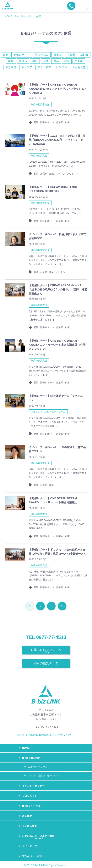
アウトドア (44, 67)
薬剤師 (84, 55)
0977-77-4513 (51, 637)
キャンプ (27, 67)
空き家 (79, 61)
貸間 (67, 61)
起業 (6, 55)
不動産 (71, 55)
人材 (46, 61)
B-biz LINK (39, 865)
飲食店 (23, 61)
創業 (56, 61)
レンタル (62, 67)
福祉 (35, 61)
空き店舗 (11, 67)
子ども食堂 (79, 67)
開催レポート (22, 55)
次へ (62, 606)
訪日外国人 (42, 55)
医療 (11, 61)
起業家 (58, 55)
